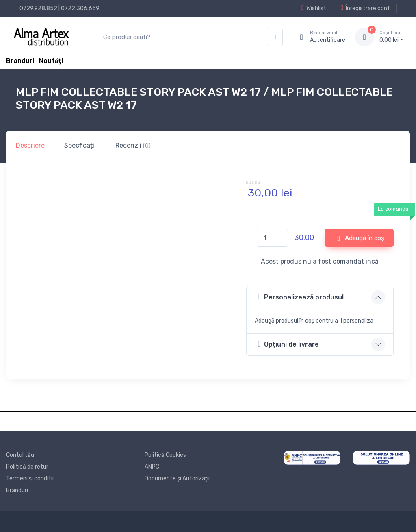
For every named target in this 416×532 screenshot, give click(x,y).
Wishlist (314, 8)
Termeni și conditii (30, 479)
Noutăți (51, 61)
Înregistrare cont (365, 8)
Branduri (20, 61)
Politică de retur (27, 467)
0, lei (391, 37)
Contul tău (20, 455)
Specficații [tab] (80, 145)
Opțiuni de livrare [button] (288, 344)
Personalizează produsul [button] (301, 297)
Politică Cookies (165, 455)
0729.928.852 (38, 8)
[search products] (177, 37)
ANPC (152, 467)
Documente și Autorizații (177, 479)
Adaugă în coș (361, 238)
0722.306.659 (80, 8)
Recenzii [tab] (133, 145)
